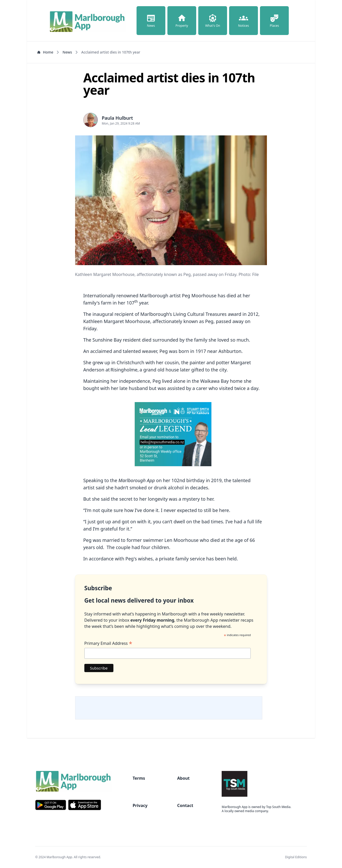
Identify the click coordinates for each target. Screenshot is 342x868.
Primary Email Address (108, 643)
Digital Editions (296, 857)
